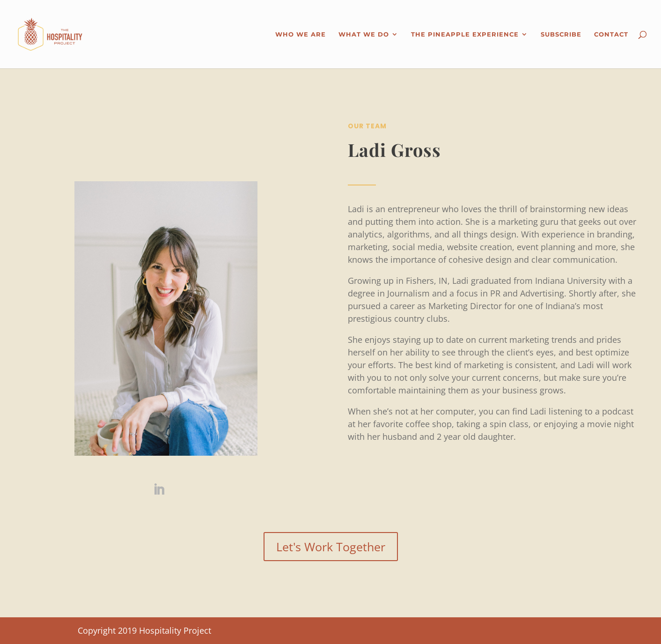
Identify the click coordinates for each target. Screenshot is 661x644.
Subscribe (561, 34)
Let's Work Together (331, 547)
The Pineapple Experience (465, 34)
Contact (611, 34)
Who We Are (301, 34)
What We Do (364, 34)
